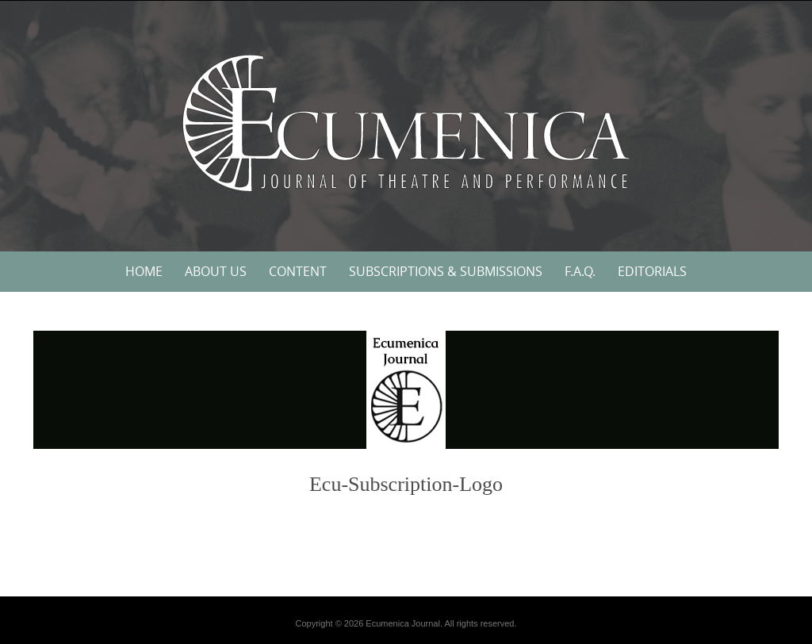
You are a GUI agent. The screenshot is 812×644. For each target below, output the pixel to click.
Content (298, 271)
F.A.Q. (580, 271)
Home (144, 271)
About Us (216, 271)
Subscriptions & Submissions (446, 271)
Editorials (652, 271)
